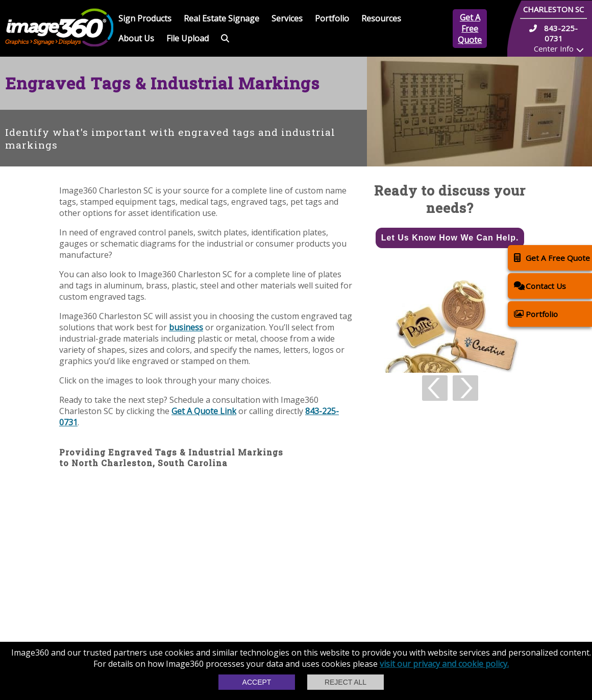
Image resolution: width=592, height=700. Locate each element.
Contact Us (540, 286)
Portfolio (332, 18)
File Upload (188, 38)
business (186, 327)
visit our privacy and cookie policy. (444, 664)
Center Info (554, 49)
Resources (381, 18)
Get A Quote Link (204, 411)
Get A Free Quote (470, 29)
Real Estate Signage (221, 18)
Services (287, 18)
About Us (136, 38)
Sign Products (145, 18)
